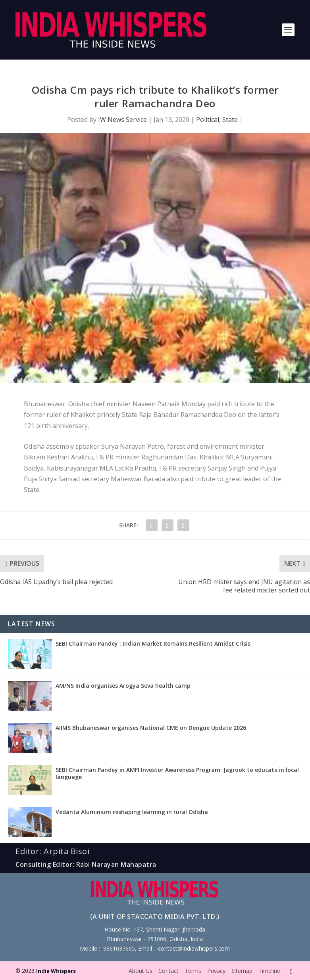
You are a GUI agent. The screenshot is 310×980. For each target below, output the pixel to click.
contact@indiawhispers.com (194, 948)
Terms (193, 971)
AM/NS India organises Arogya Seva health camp (123, 686)
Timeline (269, 971)
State (230, 120)
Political (208, 120)
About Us (141, 971)
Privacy (216, 971)
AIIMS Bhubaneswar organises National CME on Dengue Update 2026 (151, 728)
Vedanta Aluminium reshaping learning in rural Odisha (132, 812)
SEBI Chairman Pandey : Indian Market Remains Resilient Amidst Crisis (153, 643)
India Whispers (56, 971)
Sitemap (242, 971)
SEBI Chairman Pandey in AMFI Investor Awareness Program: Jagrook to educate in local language (177, 773)
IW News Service (122, 120)
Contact (168, 971)
